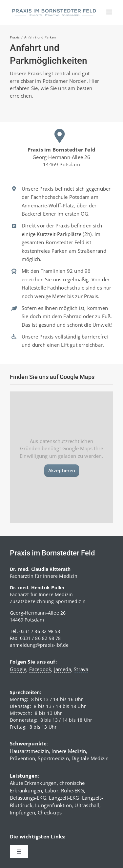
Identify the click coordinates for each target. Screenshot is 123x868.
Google (18, 669)
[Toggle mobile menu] (110, 12)
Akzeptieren (62, 470)
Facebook (40, 669)
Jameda (63, 669)
